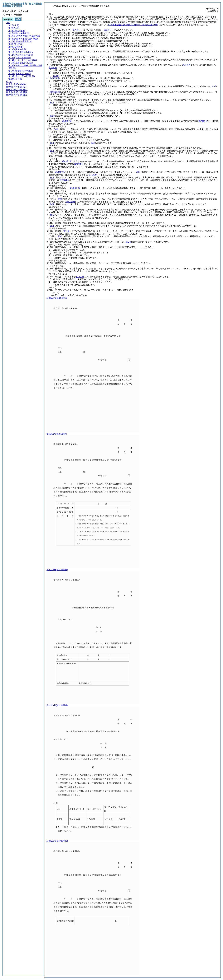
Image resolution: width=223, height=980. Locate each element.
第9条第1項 (75, 188)
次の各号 (77, 30)
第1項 (52, 116)
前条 (56, 129)
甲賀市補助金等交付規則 (133, 25)
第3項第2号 (55, 92)
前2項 (128, 242)
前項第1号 (54, 78)
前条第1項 (67, 121)
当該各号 (107, 30)
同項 (138, 172)
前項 (52, 102)
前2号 (56, 76)
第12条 (67, 231)
